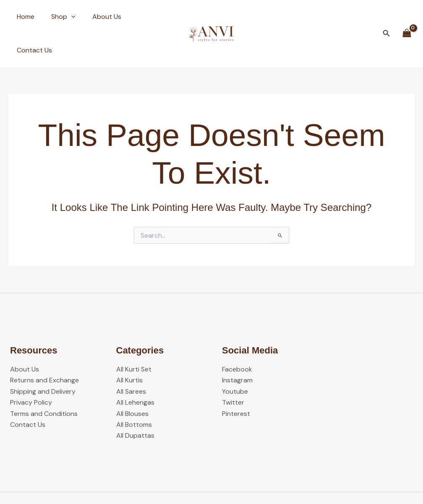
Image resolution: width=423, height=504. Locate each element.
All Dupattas (135, 402)
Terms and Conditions (44, 380)
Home (24, 17)
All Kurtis (129, 347)
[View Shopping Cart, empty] (407, 17)
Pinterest (236, 380)
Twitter (233, 369)
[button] (66, 17)
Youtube (235, 358)
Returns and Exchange (44, 347)
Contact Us (144, 17)
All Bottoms (134, 391)
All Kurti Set (134, 336)
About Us (98, 17)
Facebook (237, 336)
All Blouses (132, 380)
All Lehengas (135, 369)
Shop (58, 17)
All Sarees (131, 358)
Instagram (237, 347)
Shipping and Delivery (43, 358)
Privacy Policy (31, 369)
